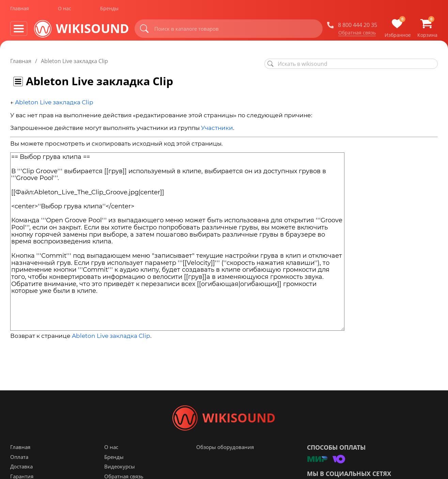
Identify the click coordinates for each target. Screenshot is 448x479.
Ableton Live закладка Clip (54, 102)
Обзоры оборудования (225, 450)
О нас (65, 10)
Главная (20, 10)
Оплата (19, 460)
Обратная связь (357, 34)
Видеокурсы (120, 469)
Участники (217, 128)
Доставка (21, 469)
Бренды (109, 10)
